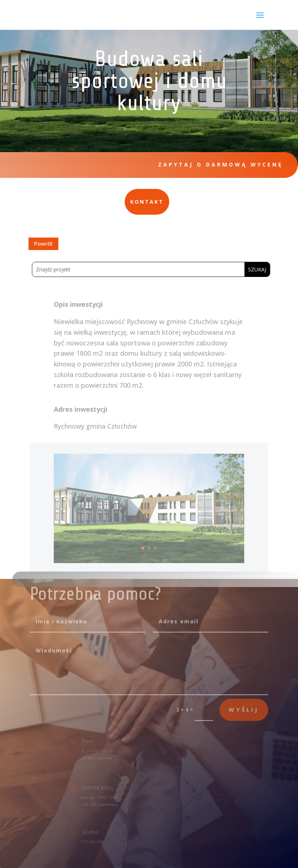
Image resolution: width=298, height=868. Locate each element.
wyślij (244, 702)
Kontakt (94, 202)
